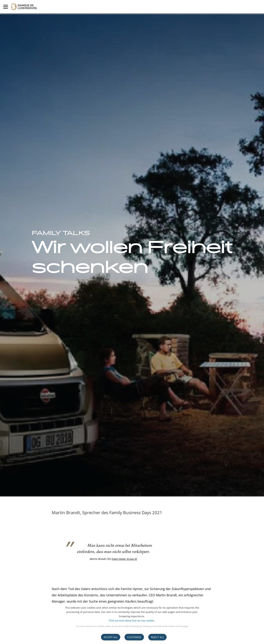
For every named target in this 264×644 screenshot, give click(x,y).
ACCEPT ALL (111, 637)
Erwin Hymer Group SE (124, 559)
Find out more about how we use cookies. (132, 621)
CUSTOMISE (134, 637)
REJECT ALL (157, 637)
